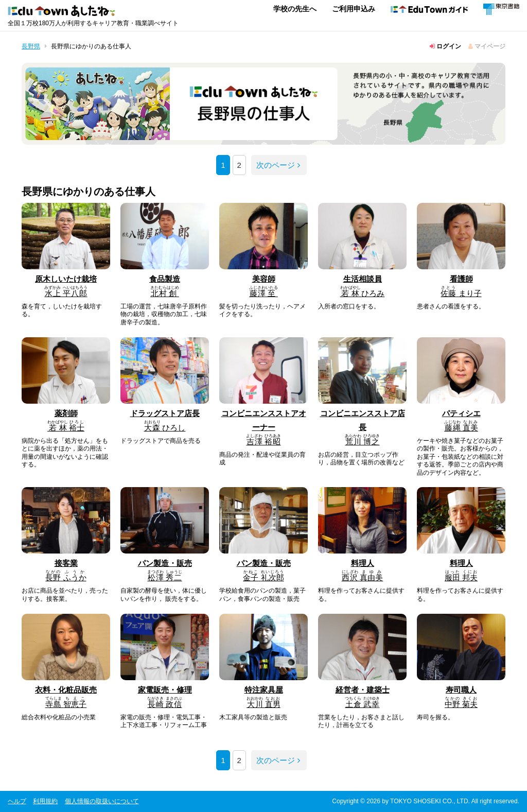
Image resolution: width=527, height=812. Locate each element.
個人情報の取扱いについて (102, 801)
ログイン (445, 46)
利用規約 (45, 801)
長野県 (31, 46)
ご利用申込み (354, 9)
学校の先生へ (295, 9)
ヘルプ (17, 801)
